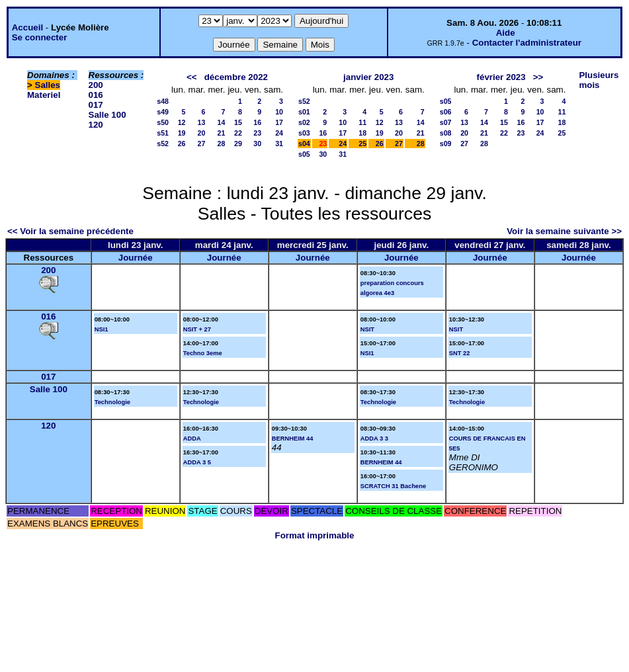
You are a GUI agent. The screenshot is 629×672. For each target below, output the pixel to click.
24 (279, 133)
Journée (136, 258)
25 (362, 144)
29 (238, 144)
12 (182, 122)
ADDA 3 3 (374, 439)
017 (96, 105)
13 (202, 122)
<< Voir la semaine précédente (70, 231)
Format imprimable (315, 535)
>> (538, 77)
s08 (446, 133)
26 (182, 144)
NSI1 (102, 329)
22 (238, 133)
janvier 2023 (368, 77)
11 (362, 122)
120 (96, 125)
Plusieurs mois (599, 80)
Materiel (44, 95)
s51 (163, 133)
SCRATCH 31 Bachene (393, 486)
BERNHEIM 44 (293, 439)
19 (182, 133)
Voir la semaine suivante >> (564, 231)
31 (279, 144)
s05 (304, 154)
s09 (446, 144)
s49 (163, 112)
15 (238, 122)
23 (257, 133)
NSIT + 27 (197, 329)
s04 (304, 144)
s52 (163, 144)
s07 (446, 122)
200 (96, 85)
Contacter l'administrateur (527, 43)
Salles (48, 85)
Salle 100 (107, 115)
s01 (304, 112)
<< (192, 77)
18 (362, 133)
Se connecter (40, 37)
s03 (304, 133)
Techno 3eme (203, 353)
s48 (163, 101)
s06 (446, 112)
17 (279, 122)
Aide (506, 33)
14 (222, 122)
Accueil (27, 27)
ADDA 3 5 (197, 462)
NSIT (367, 329)
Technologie (112, 402)
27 (202, 144)
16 (257, 122)
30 (257, 144)
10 (279, 112)
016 (96, 95)
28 (222, 144)
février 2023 (501, 77)
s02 (304, 122)
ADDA (192, 439)
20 (202, 133)
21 (222, 133)
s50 (163, 122)
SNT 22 (460, 353)
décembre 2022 (236, 77)
